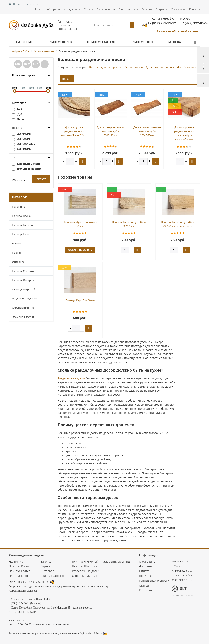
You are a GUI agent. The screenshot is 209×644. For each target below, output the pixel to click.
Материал (19, 103)
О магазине (178, 9)
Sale (18, 64)
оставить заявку (80, 250)
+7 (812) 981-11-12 (162, 23)
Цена (67, 79)
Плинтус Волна (60, 42)
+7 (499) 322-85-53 (194, 23)
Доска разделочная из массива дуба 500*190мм (111, 131)
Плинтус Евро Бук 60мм (80, 300)
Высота (17, 128)
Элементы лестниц (24, 317)
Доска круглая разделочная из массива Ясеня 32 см (74, 131)
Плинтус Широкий (24, 289)
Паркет (17, 253)
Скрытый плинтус (23, 308)
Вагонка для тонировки (105, 67)
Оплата (88, 9)
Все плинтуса (134, 67)
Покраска (161, 9)
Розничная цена (23, 75)
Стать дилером (106, 9)
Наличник (24, 42)
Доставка (75, 9)
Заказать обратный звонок (178, 31)
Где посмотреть (128, 9)
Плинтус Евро (142, 42)
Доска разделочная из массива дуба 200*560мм (147, 131)
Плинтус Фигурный (24, 280)
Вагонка (174, 42)
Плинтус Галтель (101, 42)
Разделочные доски (24, 298)
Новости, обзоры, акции (50, 9)
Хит (36, 64)
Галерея (147, 9)
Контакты (195, 9)
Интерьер (18, 262)
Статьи (144, 585)
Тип (15, 158)
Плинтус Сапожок (23, 271)
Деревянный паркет (160, 67)
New (27, 64)
